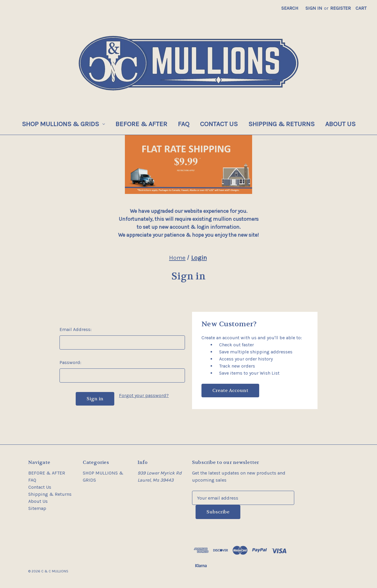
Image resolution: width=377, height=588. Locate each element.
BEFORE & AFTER (141, 124)
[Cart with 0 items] (361, 8)
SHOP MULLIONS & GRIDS (63, 124)
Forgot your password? (144, 395)
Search (290, 8)
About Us (340, 124)
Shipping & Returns (281, 124)
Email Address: (76, 329)
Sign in (314, 8)
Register (340, 8)
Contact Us (219, 124)
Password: (70, 362)
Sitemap (37, 508)
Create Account (230, 390)
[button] (189, 164)
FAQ (184, 124)
